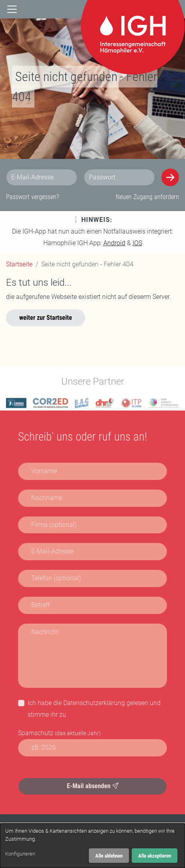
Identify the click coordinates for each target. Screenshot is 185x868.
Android (114, 243)
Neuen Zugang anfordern (147, 197)
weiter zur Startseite (46, 318)
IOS (137, 243)
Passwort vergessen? (32, 197)
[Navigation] (12, 9)
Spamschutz (59, 733)
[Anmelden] (170, 177)
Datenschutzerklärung (94, 703)
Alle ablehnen (109, 856)
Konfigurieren (20, 854)
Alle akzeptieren (155, 856)
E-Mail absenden (93, 786)
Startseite (19, 264)
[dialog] (92, 846)
